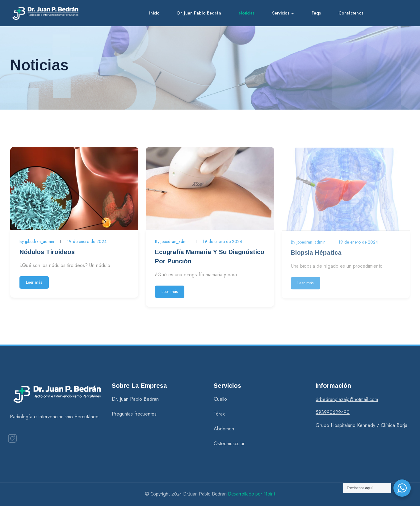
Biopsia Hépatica (316, 254)
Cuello (220, 399)
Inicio (154, 13)
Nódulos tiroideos (47, 252)
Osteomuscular (229, 443)
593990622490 (333, 412)
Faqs (316, 13)
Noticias (247, 13)
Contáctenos (351, 13)
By (37, 241)
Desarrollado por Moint (252, 494)
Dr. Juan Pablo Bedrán (199, 13)
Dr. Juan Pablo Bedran (135, 399)
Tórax (219, 414)
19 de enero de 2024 (87, 241)
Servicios (281, 13)
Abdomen (224, 429)
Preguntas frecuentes (134, 414)
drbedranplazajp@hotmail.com (347, 399)
